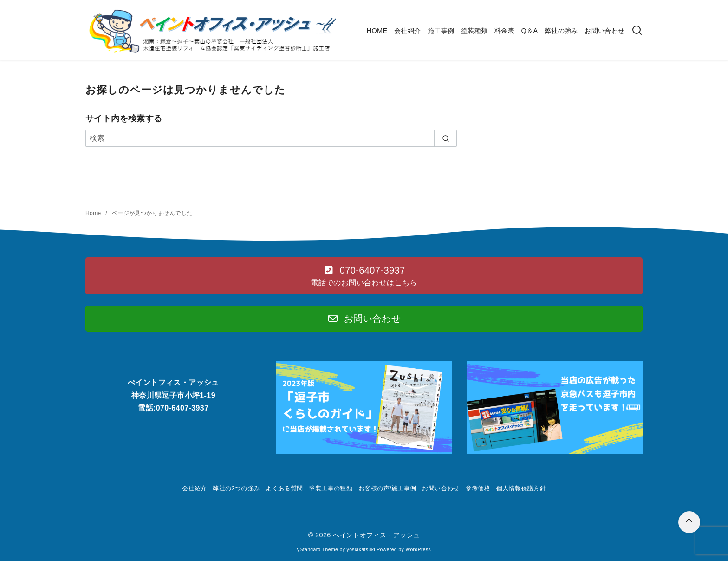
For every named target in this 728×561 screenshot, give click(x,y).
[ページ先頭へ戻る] (689, 522)
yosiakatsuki (361, 550)
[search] (445, 138)
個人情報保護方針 (521, 488)
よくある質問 (284, 488)
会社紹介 (408, 31)
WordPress (418, 550)
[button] (364, 276)
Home (94, 213)
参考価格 (478, 488)
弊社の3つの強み (236, 488)
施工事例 (441, 31)
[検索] (637, 31)
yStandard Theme (318, 550)
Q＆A (529, 31)
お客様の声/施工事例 (387, 488)
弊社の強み (561, 31)
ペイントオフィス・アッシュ (376, 535)
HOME (377, 31)
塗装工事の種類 (331, 488)
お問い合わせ (604, 31)
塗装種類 (474, 31)
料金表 (504, 31)
